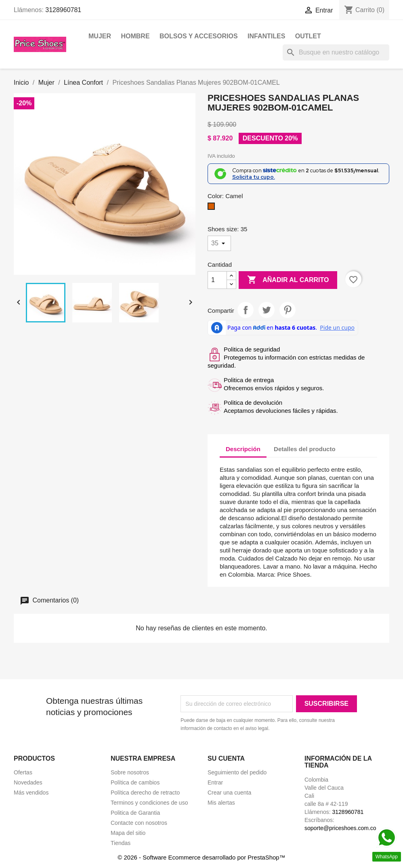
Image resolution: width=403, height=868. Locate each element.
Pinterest (288, 310)
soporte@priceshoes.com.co (340, 828)
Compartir (246, 310)
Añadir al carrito (288, 280)
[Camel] (213, 208)
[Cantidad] (217, 280)
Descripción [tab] (243, 449)
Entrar (215, 782)
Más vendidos (31, 793)
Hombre (135, 36)
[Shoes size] (219, 243)
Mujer (100, 36)
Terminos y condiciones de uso (149, 803)
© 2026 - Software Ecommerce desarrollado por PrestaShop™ (201, 857)
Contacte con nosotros (139, 823)
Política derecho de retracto (145, 793)
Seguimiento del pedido (237, 772)
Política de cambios (135, 782)
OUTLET (308, 36)
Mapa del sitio (128, 833)
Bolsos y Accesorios (199, 36)
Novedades (28, 782)
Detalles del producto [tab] (305, 449)
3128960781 (63, 10)
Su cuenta (226, 758)
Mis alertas (221, 803)
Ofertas (23, 772)
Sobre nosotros (130, 772)
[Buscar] (336, 52)
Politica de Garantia (135, 813)
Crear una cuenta (229, 793)
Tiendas (121, 843)
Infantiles (266, 36)
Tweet (267, 310)
